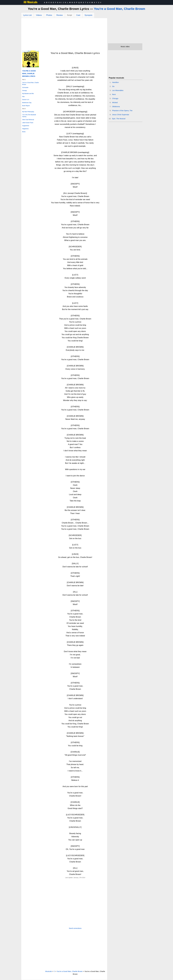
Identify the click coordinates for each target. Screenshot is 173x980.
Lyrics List (27, 15)
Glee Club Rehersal (28, 120)
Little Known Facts (28, 123)
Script (69, 15)
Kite (23, 97)
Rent (114, 94)
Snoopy (25, 91)
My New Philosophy (28, 112)
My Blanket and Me (28, 94)
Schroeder (25, 88)
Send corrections (75, 928)
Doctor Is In (26, 100)
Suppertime (26, 126)
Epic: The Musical (119, 119)
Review (60, 15)
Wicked (115, 102)
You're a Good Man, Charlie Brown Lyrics (29, 73)
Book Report (26, 106)
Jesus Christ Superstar (121, 115)
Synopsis (88, 15)
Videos (39, 15)
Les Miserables (118, 90)
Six (113, 86)
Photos (49, 15)
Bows (24, 132)
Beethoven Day (27, 103)
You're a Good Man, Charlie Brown (120, 9)
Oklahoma (116, 106)
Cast (78, 15)
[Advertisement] (64, 35)
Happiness (25, 129)
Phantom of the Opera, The (122, 111)
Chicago (115, 98)
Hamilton (115, 82)
